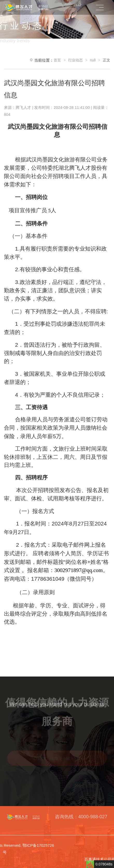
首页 (57, 60)
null (93, 60)
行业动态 (75, 60)
